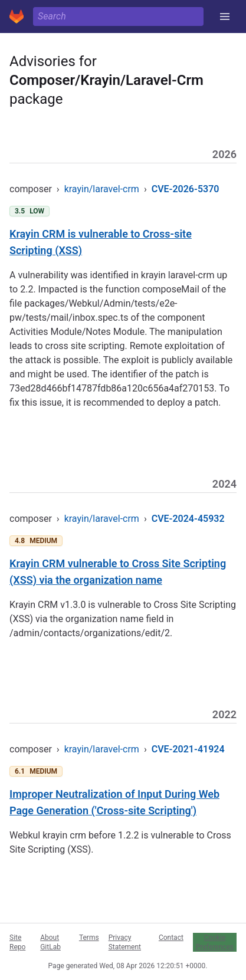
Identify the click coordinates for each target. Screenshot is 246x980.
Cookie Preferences (215, 942)
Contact (171, 938)
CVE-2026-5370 (186, 189)
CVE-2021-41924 (188, 749)
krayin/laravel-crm (102, 189)
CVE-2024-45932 (188, 519)
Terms (89, 938)
